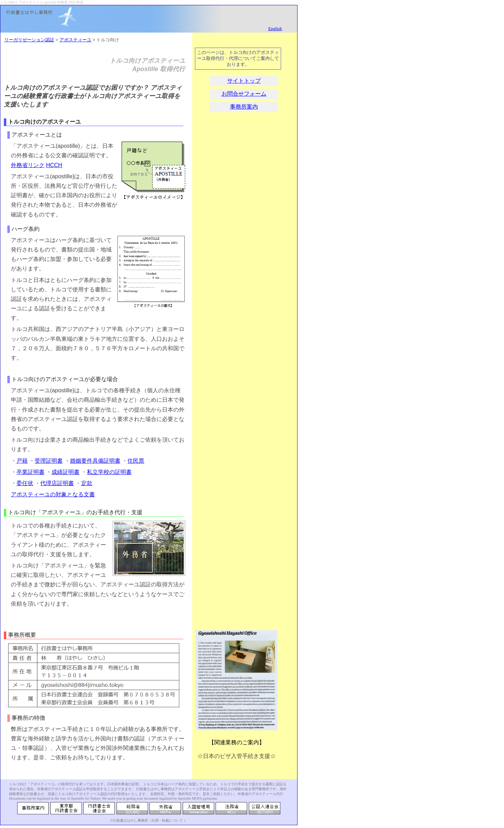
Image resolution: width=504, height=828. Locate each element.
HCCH (54, 165)
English (275, 29)
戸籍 (22, 461)
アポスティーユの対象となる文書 (53, 494)
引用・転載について (167, 820)
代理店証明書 (57, 483)
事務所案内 (244, 107)
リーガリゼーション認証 (29, 40)
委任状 (25, 483)
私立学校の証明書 (109, 472)
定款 (87, 483)
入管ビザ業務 (72, 748)
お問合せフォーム (244, 94)
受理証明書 (49, 461)
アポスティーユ (75, 40)
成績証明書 (65, 472)
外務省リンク (28, 165)
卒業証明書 (30, 472)
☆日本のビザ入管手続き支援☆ (237, 756)
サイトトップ (244, 81)
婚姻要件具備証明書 (95, 461)
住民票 (136, 461)
